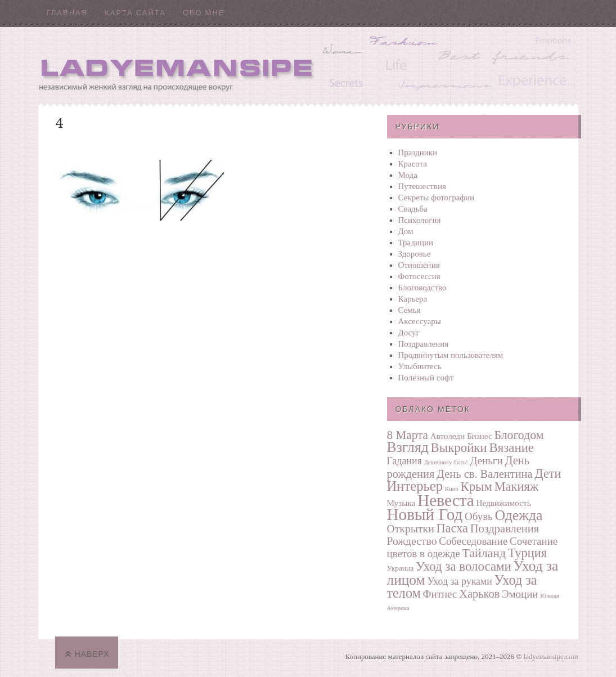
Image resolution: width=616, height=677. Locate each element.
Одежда (518, 515)
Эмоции (520, 594)
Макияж (516, 487)
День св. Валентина (485, 474)
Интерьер (415, 486)
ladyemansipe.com (550, 656)
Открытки (411, 528)
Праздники (418, 153)
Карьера (413, 299)
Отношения (419, 265)
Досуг (409, 333)
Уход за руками (459, 581)
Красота (413, 164)
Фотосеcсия (419, 276)
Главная (68, 13)
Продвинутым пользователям (451, 355)
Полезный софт (426, 378)
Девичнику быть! (446, 462)
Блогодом (519, 435)
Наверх (92, 654)
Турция (527, 553)
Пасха (452, 528)
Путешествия (422, 186)
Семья (410, 310)
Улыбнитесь (420, 366)
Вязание (511, 448)
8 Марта (408, 435)
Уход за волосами (464, 566)
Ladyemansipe (308, 65)
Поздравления (424, 344)
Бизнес (480, 436)
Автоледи (448, 436)
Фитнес (440, 594)
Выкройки (459, 448)
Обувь (479, 516)
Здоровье (415, 254)
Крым (476, 487)
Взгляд (408, 447)
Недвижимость (504, 503)
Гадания (404, 461)
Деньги (487, 461)
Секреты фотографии (437, 198)
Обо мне (204, 13)
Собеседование (473, 541)
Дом (406, 231)
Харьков (479, 594)
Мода (408, 175)
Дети (548, 474)
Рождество (412, 541)
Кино (452, 489)
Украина (401, 568)
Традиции (416, 243)
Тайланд (484, 553)
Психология (420, 220)
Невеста (446, 500)
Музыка (401, 503)
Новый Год (425, 514)
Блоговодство (422, 288)
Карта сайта (135, 13)
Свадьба (413, 209)
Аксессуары (420, 321)
